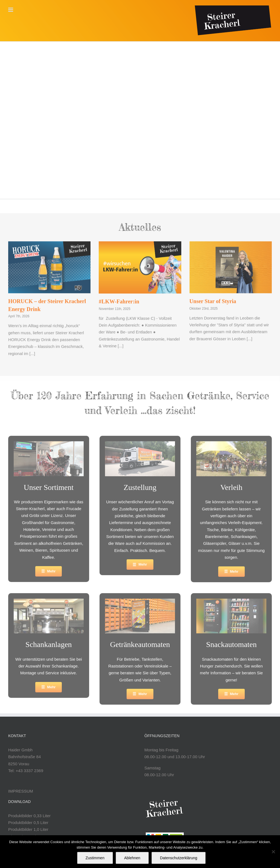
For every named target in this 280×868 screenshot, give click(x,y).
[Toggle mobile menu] (11, 10)
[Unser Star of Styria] (231, 264)
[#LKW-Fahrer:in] (140, 265)
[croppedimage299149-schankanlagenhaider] (49, 603)
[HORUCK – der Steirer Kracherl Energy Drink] (49, 264)
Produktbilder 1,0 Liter (28, 829)
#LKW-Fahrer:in (119, 299)
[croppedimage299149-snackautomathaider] (231, 603)
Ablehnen (132, 858)
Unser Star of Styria (213, 298)
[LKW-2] (140, 446)
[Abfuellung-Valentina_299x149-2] (49, 446)
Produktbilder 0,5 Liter (28, 823)
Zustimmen (95, 858)
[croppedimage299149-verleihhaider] (231, 446)
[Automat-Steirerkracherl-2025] (140, 603)
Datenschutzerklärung (179, 858)
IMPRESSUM (21, 791)
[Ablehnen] (273, 852)
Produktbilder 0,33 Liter (29, 816)
